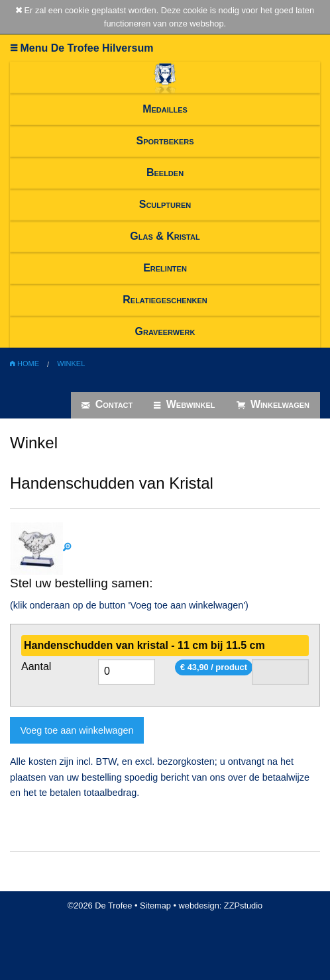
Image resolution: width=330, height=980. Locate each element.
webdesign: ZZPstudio (221, 906)
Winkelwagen (273, 405)
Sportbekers (165, 141)
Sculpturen (165, 204)
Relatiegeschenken (165, 300)
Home (25, 364)
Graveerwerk (165, 331)
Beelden (165, 172)
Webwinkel (184, 405)
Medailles (165, 109)
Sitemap (155, 906)
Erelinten (165, 268)
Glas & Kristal (165, 236)
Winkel (71, 364)
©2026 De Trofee (100, 906)
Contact (107, 405)
